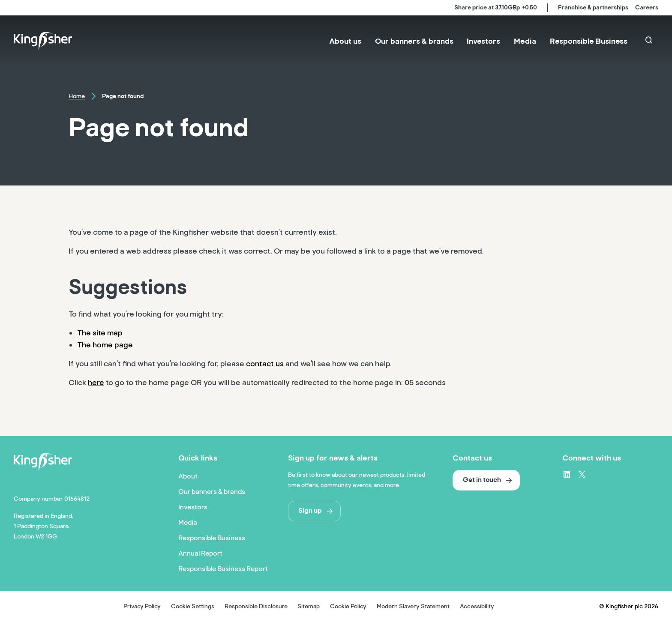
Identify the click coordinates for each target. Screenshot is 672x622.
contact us (265, 364)
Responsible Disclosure (256, 606)
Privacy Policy (142, 606)
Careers (647, 7)
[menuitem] (345, 41)
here (96, 383)
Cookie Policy (348, 606)
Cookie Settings (193, 606)
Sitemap (309, 606)
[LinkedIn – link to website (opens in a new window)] (567, 474)
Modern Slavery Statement (413, 606)
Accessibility (477, 606)
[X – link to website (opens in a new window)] (582, 474)
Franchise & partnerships (593, 7)
